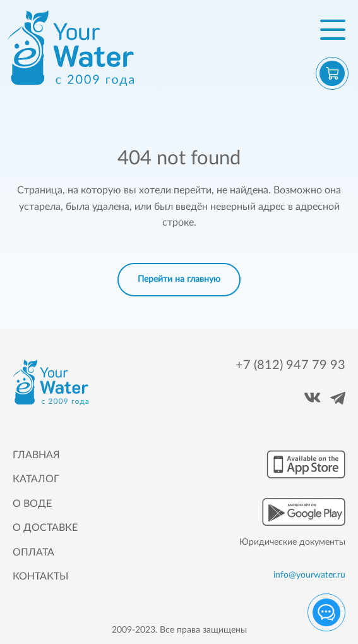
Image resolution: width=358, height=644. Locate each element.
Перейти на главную (179, 279)
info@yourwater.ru (309, 575)
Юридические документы (292, 543)
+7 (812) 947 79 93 (290, 365)
